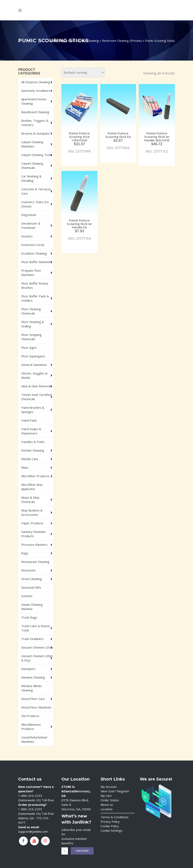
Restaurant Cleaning (35, 562)
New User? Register (115, 791)
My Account (109, 787)
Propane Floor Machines (31, 273)
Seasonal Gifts (31, 587)
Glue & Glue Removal (36, 386)
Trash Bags (29, 617)
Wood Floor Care (33, 699)
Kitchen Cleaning (33, 450)
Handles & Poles (33, 442)
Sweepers (28, 669)
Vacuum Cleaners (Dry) (37, 647)
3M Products (30, 716)
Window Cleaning (33, 677)
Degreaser (29, 215)
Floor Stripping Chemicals (31, 337)
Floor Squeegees (33, 356)
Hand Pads (29, 420)
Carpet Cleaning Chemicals (32, 166)
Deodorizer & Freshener (31, 225)
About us (107, 805)
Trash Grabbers (32, 639)
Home (54, 41)
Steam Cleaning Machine (32, 607)
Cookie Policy (110, 826)
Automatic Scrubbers (36, 91)
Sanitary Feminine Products (33, 534)
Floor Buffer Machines (37, 262)
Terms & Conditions (115, 817)
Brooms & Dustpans (35, 133)
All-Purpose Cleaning (36, 82)
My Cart (106, 796)
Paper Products (32, 523)
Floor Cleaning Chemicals (31, 311)
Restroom (28, 570)
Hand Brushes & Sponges (33, 410)
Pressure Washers (34, 545)
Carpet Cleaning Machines (32, 144)
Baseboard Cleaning (35, 112)
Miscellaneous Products (31, 727)
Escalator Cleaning (34, 253)
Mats (25, 467)
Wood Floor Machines (36, 707)
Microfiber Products (35, 476)
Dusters (27, 236)
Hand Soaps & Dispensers (31, 431)
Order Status (110, 800)
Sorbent (27, 596)
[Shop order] (83, 73)
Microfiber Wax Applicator (32, 487)
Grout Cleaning (32, 579)
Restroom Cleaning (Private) (122, 41)
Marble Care (30, 459)
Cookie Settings (111, 830)
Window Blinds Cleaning (31, 688)
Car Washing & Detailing (31, 178)
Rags (25, 553)
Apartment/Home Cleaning (80, 41)
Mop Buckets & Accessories (32, 512)
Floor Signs (29, 348)
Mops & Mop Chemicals (30, 500)
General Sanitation (34, 365)
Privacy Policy (110, 821)
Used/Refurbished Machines (34, 739)
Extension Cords (33, 245)
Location (106, 809)
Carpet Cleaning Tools (37, 155)
